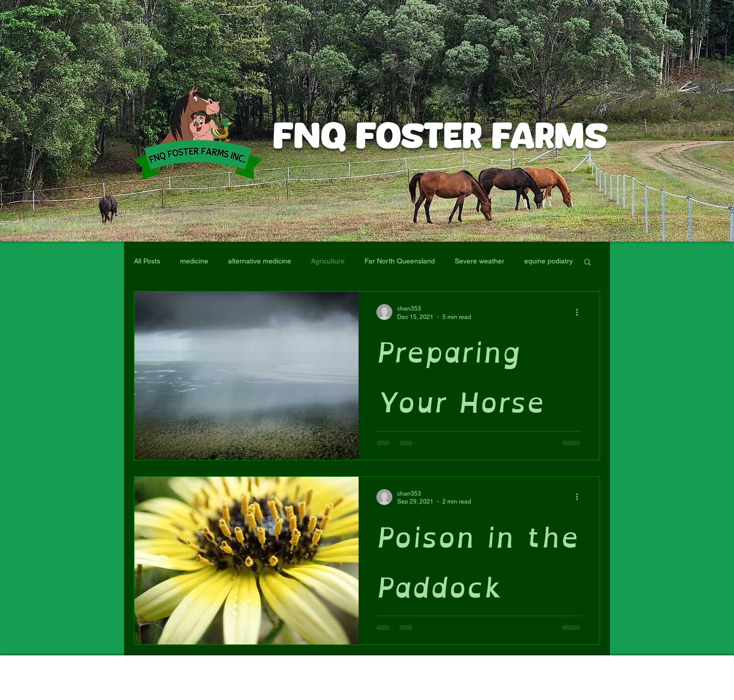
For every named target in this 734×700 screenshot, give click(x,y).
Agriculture (328, 261)
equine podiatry (549, 261)
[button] (587, 263)
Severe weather (480, 261)
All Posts (147, 261)
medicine (194, 261)
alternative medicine (260, 261)
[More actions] (580, 312)
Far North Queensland (400, 261)
